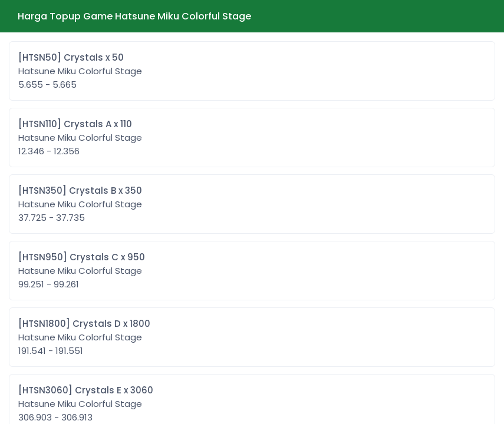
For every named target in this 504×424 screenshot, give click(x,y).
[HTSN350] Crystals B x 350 (80, 204)
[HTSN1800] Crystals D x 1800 (84, 337)
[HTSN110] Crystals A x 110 (80, 138)
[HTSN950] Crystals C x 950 (82, 271)
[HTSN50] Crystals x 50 (80, 71)
